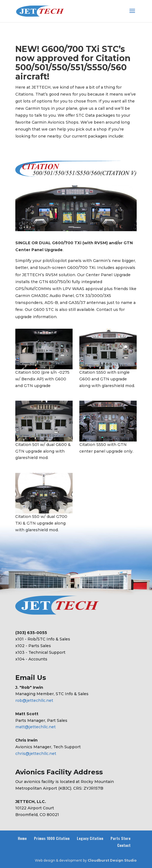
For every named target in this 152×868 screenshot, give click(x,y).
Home (22, 838)
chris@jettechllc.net (36, 754)
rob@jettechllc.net (34, 700)
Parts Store (121, 838)
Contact (124, 845)
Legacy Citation (90, 838)
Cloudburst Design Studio (112, 860)
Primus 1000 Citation (52, 838)
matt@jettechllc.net (35, 727)
